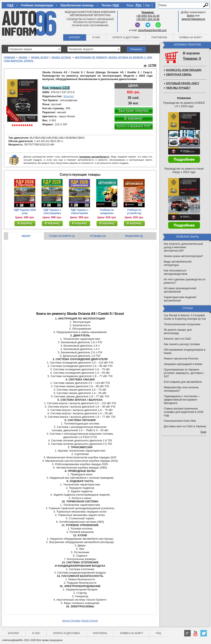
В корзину (25, 223)
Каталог (75, 37)
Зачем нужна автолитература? (184, 256)
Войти (191, 16)
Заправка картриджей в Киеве (183, 364)
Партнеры (100, 633)
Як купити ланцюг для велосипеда (178, 331)
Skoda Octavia (61, 57)
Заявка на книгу (191, 37)
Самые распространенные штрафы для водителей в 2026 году (184, 412)
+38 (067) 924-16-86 (148, 19)
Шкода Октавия (71, 621)
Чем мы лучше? (178, 88)
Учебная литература (37, 5)
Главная (9, 57)
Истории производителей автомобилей (180, 290)
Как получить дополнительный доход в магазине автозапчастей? (183, 247)
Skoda (23, 57)
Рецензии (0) (134, 236)
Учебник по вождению (107, 212)
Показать (136, 49)
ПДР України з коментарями (80, 212)
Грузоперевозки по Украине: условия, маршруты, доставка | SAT (184, 373)
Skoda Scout (40, 57)
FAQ (158, 633)
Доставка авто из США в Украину (185, 426)
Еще (203, 432)
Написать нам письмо (184, 70)
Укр (147, 5)
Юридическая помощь (77, 5)
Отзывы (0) (98, 236)
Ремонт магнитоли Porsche (181, 359)
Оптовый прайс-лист (183, 83)
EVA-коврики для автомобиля (183, 382)
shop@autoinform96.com (152, 30)
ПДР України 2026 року (25, 212)
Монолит (69, 96)
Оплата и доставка (126, 37)
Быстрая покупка (134, 111)
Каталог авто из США (177, 339)
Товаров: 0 (192, 59)
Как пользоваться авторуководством (176, 272)
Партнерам (159, 37)
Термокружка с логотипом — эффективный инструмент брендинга (182, 400)
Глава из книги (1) (62, 236)
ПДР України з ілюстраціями (52, 212)
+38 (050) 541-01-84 (148, 16)
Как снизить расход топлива (182, 344)
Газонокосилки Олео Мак (180, 421)
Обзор (26, 236)
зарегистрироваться (193, 19)
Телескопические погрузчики (182, 324)
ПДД (10, 5)
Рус (139, 5)
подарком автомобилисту (94, 157)
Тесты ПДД (110, 5)
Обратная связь (179, 74)
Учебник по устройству (134, 212)
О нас (96, 37)
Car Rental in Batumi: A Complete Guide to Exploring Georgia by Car (185, 317)
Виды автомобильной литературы (178, 263)
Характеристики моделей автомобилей (180, 299)
